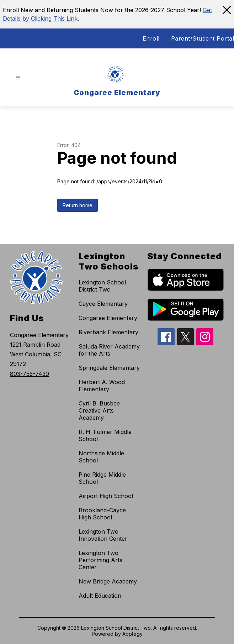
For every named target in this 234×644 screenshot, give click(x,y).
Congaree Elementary (108, 318)
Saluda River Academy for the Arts (109, 350)
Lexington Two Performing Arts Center (100, 560)
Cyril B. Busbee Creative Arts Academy (99, 410)
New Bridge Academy (108, 581)
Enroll (151, 38)
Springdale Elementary (109, 368)
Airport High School (106, 496)
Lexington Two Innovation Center (103, 535)
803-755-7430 (30, 374)
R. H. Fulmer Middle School (105, 435)
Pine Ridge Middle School (102, 478)
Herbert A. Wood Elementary (102, 386)
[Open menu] (18, 78)
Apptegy (132, 634)
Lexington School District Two (102, 286)
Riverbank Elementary (108, 332)
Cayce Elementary (103, 304)
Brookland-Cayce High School (102, 514)
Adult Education (100, 596)
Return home (78, 205)
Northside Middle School (101, 457)
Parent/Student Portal (203, 38)
